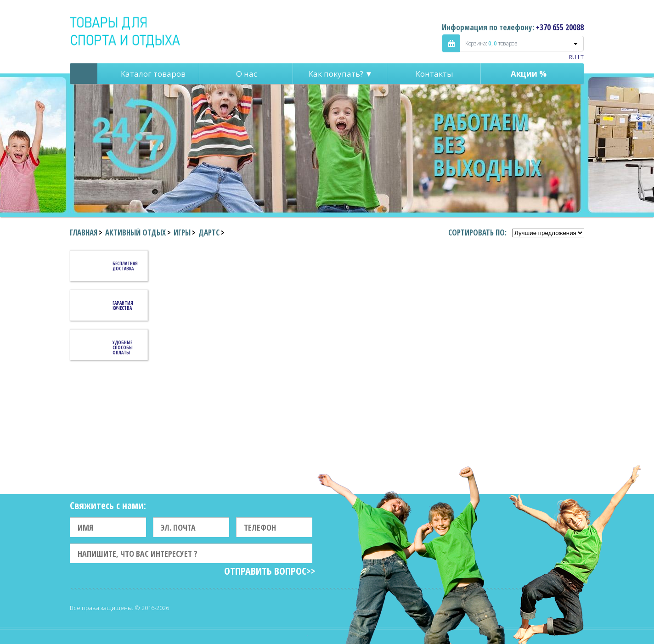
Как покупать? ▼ (341, 74)
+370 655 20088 (560, 27)
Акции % (529, 74)
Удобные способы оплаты (123, 347)
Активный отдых (135, 232)
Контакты (434, 74)
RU (573, 57)
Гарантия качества (123, 305)
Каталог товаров (153, 74)
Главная (84, 232)
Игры (182, 232)
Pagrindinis (84, 74)
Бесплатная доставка (125, 266)
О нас (247, 74)
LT (581, 57)
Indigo (126, 32)
